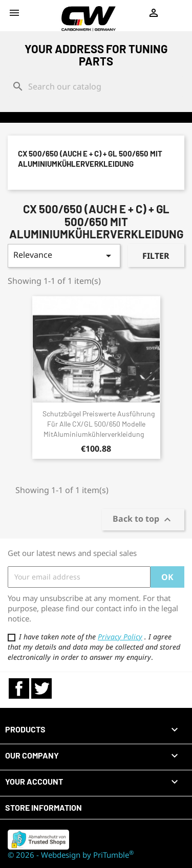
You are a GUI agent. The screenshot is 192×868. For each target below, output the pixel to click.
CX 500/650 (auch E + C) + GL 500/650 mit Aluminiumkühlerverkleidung (90, 159)
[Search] (96, 86)
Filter (156, 256)
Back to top (143, 519)
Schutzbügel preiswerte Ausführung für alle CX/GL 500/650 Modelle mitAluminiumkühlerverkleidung (99, 424)
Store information (44, 807)
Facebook (19, 688)
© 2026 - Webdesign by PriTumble (71, 855)
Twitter (41, 688)
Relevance (64, 255)
